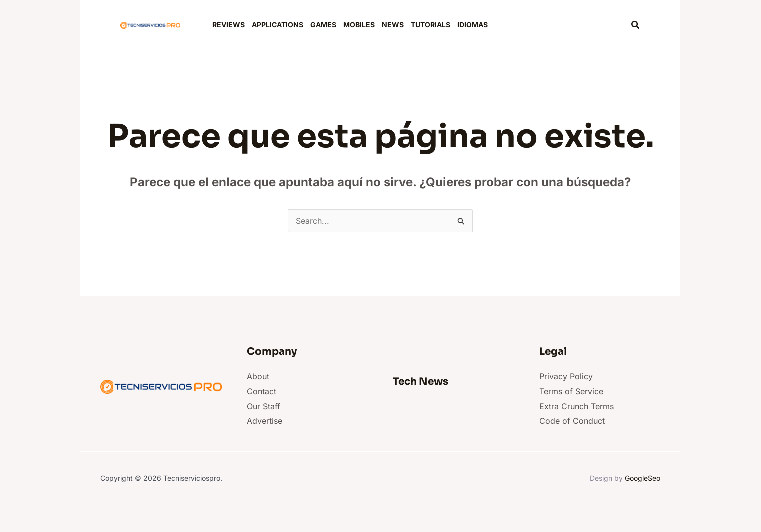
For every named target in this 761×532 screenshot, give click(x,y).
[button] (636, 25)
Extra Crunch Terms (577, 406)
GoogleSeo (643, 478)
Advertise (265, 421)
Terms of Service (571, 391)
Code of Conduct (572, 421)
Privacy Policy (566, 376)
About (258, 376)
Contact (262, 391)
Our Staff (264, 406)
